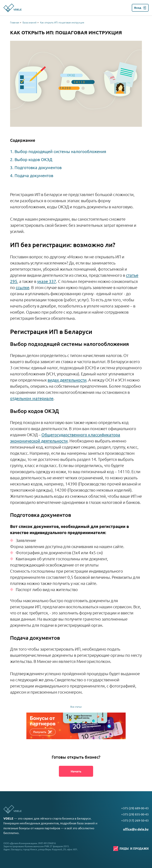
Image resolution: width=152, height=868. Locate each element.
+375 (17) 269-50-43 (135, 820)
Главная (15, 23)
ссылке (23, 288)
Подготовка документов (38, 168)
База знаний (30, 23)
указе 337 (47, 281)
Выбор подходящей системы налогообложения (60, 152)
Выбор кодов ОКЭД (33, 160)
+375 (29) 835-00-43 (135, 814)
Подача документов (34, 176)
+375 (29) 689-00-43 (135, 808)
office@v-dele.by (136, 829)
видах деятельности (67, 380)
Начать (76, 771)
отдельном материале (32, 399)
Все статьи (76, 707)
